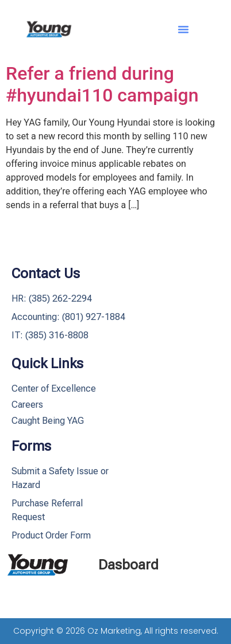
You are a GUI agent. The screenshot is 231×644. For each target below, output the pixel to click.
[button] (183, 29)
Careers (27, 405)
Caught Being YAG (48, 421)
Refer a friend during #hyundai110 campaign (102, 84)
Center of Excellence (54, 389)
